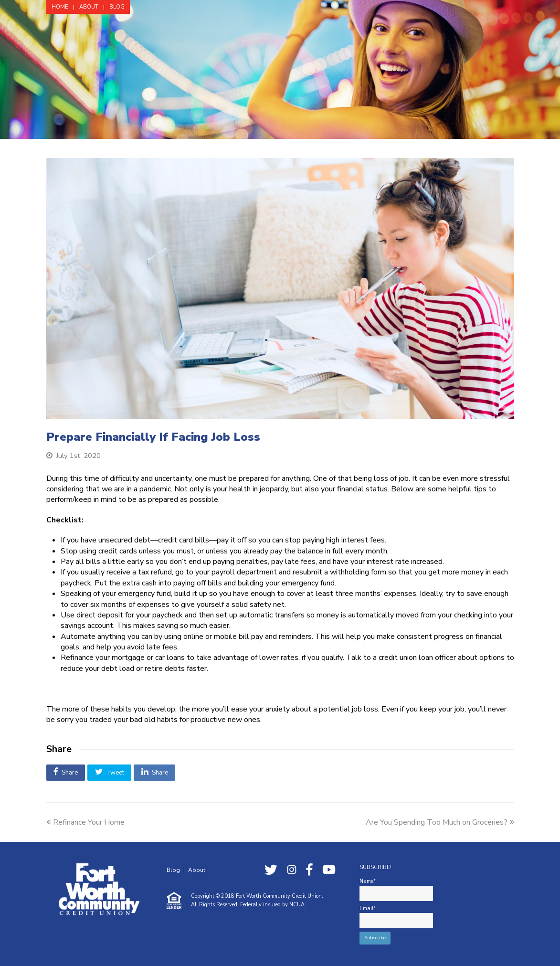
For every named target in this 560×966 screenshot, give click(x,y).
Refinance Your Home (85, 822)
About (197, 870)
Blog (173, 870)
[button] (66, 773)
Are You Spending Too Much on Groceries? (440, 822)
